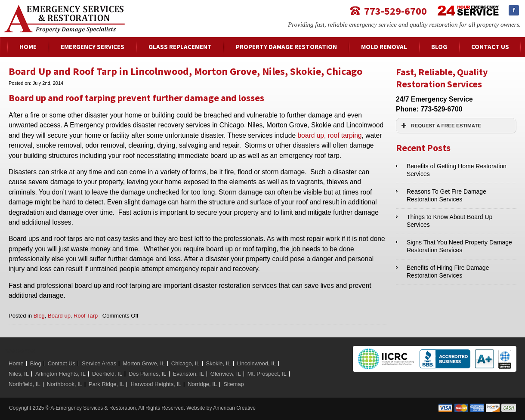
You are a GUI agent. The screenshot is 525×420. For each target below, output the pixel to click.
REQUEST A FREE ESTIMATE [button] (440, 126)
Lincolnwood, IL (256, 363)
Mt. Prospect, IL (267, 374)
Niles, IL (19, 374)
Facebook (514, 10)
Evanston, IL (188, 374)
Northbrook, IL (65, 384)
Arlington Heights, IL (60, 374)
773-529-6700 (395, 11)
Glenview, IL (226, 374)
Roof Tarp (86, 316)
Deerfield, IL (107, 374)
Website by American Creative (221, 408)
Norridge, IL (202, 384)
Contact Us (62, 363)
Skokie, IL (218, 363)
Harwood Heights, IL (156, 384)
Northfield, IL (25, 384)
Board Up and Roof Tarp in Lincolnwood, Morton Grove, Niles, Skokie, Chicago (185, 71)
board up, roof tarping (329, 135)
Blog (39, 316)
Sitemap (234, 384)
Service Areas (99, 363)
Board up (59, 316)
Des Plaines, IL (147, 374)
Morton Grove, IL (144, 363)
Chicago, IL (185, 363)
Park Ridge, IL (106, 384)
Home (16, 363)
